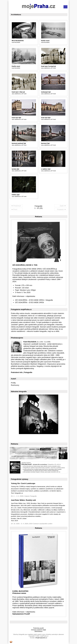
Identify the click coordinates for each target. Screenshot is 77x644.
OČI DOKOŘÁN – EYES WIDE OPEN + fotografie (34, 300)
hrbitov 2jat (16, 195)
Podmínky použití (39, 628)
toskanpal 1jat (46, 92)
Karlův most (45, 41)
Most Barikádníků (18, 41)
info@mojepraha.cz (41, 638)
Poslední (62, 209)
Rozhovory (15, 385)
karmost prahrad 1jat (19, 143)
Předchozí (16, 206)
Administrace (38, 631)
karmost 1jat (45, 143)
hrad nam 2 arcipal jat (49, 66)
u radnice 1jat (46, 169)
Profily (13, 383)
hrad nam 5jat (46, 118)
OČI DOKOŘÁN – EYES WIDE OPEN (30, 302)
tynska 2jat (15, 169)
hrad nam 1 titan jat (18, 92)
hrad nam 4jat (16, 118)
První (14, 209)
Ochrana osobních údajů (38, 630)
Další (63, 206)
